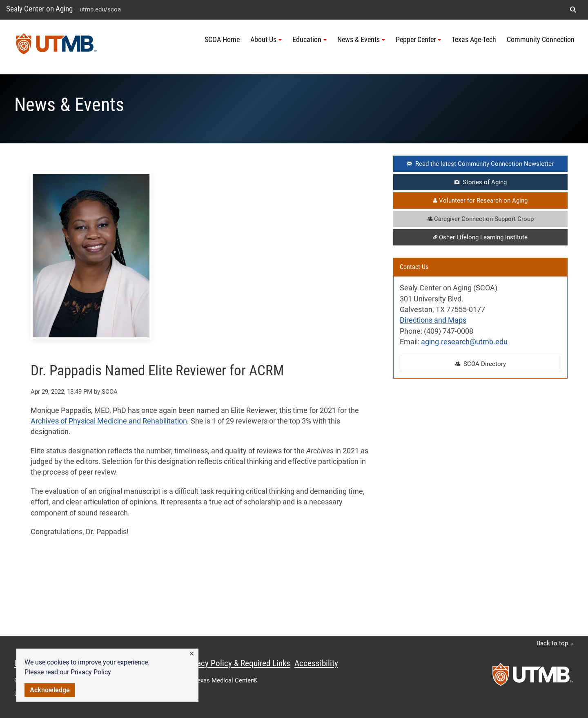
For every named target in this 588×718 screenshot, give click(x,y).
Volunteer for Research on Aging (480, 201)
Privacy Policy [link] (91, 672)
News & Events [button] (361, 40)
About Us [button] (266, 40)
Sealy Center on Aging (39, 9)
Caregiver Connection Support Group (481, 219)
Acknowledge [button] (50, 690)
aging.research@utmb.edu (464, 342)
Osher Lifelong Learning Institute (480, 237)
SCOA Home (222, 40)
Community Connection (541, 40)
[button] (192, 654)
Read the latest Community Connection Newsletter (480, 164)
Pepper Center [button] (418, 40)
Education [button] (310, 40)
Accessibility (316, 663)
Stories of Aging (481, 182)
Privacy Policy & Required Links (237, 663)
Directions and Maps (433, 320)
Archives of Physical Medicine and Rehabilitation (109, 421)
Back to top (555, 643)
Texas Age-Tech (474, 40)
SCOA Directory (481, 364)
